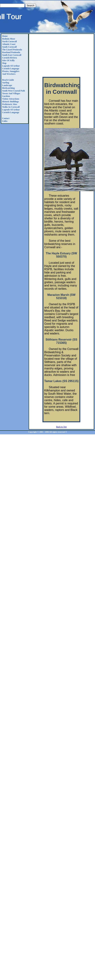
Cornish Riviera (9, 58)
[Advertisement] (61, 56)
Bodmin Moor (9, 39)
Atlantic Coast (9, 44)
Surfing (6, 83)
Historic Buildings (10, 102)
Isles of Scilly (8, 60)
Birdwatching (8, 88)
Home (5, 36)
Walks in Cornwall (11, 107)
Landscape (7, 85)
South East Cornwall (12, 55)
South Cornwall (9, 47)
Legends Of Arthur (11, 66)
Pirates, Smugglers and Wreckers (11, 73)
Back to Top (61, 427)
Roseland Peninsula (11, 52)
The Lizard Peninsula (12, 50)
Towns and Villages (11, 93)
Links (5, 121)
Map (4, 63)
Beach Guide (8, 80)
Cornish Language (11, 69)
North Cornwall (9, 41)
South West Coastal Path (14, 91)
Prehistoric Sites (10, 104)
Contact (6, 118)
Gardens (6, 96)
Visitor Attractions (11, 99)
